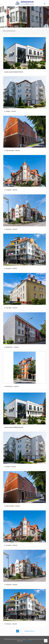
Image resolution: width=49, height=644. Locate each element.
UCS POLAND (28, 641)
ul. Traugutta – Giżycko (11, 190)
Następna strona (30, 631)
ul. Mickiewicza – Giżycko (11, 347)
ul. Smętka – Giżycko (10, 111)
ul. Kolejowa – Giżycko (11, 268)
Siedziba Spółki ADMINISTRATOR (14, 72)
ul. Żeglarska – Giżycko (11, 229)
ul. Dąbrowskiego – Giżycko (12, 151)
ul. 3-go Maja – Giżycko (11, 308)
